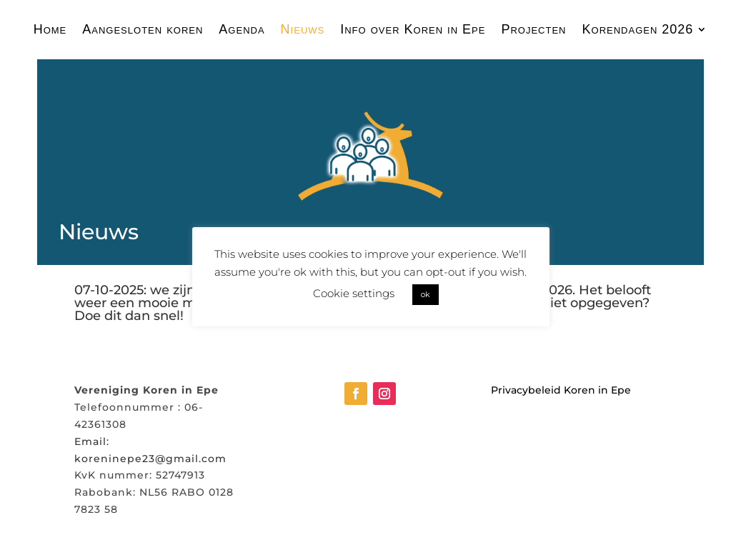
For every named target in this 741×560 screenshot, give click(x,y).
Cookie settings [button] (354, 293)
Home (50, 30)
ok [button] (426, 294)
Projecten (533, 30)
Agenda (242, 30)
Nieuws (303, 30)
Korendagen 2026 (638, 30)
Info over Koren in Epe (413, 30)
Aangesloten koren (143, 30)
